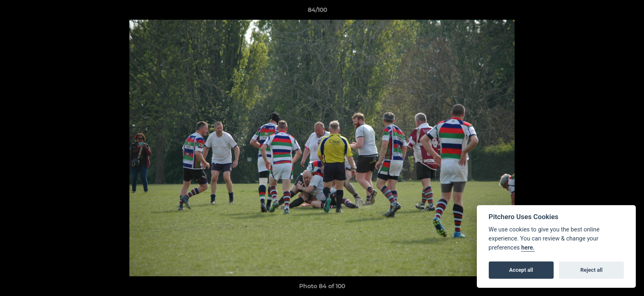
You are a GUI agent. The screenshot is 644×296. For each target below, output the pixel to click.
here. (528, 248)
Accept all (521, 270)
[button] (609, 12)
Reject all (591, 270)
